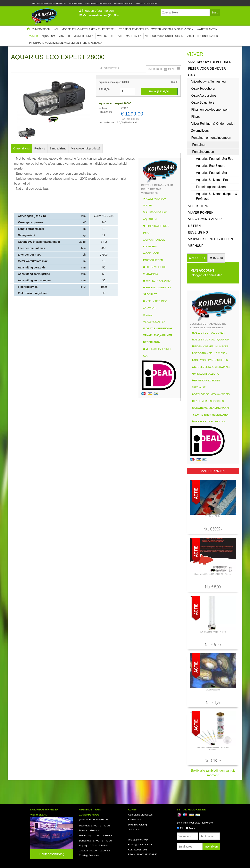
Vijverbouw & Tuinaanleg (209, 81)
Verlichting (199, 206)
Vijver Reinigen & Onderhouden (213, 124)
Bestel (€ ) (159, 92)
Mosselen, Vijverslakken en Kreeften (89, 29)
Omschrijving (21, 148)
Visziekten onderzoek (202, 36)
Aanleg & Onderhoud (147, 3)
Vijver (33, 36)
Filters (196, 117)
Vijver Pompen (201, 213)
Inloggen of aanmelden (98, 11)
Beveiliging (198, 232)
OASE (193, 75)
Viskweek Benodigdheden (211, 239)
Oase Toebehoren (204, 88)
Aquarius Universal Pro (212, 180)
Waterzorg (105, 36)
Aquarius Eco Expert (210, 166)
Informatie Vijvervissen (98, 3)
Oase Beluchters (203, 103)
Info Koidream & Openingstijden (49, 3)
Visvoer (64, 36)
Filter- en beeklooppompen (210, 110)
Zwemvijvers (200, 131)
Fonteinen (199, 145)
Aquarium (48, 36)
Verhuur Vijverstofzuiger (164, 36)
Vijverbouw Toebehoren (210, 62)
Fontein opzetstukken (211, 187)
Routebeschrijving (52, 854)
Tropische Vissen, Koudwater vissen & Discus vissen (156, 29)
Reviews (40, 148)
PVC (120, 36)
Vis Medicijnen (84, 36)
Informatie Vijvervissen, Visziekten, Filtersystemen (66, 43)
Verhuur (196, 246)
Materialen (134, 36)
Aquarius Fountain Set (212, 173)
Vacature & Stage (123, 3)
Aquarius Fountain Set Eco (215, 159)
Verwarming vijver (205, 219)
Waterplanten (207, 29)
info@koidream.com (142, 844)
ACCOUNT (198, 258)
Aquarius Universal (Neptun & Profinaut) (217, 196)
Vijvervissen (41, 29)
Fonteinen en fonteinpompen (211, 138)
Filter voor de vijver (207, 69)
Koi (56, 29)
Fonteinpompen (203, 152)
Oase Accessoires (204, 96)
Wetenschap (76, 3)
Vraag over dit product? (86, 148)
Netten (195, 226)
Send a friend (58, 148)
